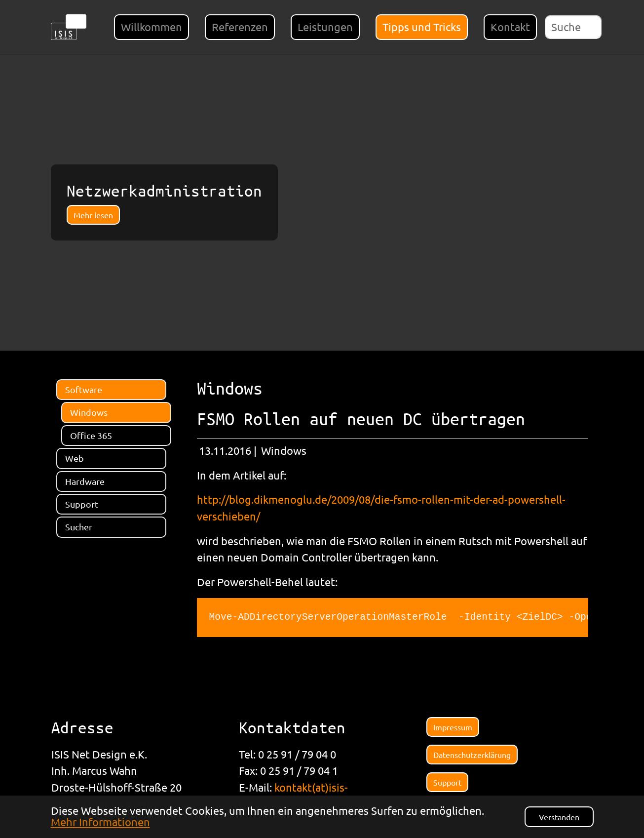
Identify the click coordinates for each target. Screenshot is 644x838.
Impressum (453, 727)
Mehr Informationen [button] (100, 822)
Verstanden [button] (559, 817)
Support (447, 782)
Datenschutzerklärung (472, 755)
